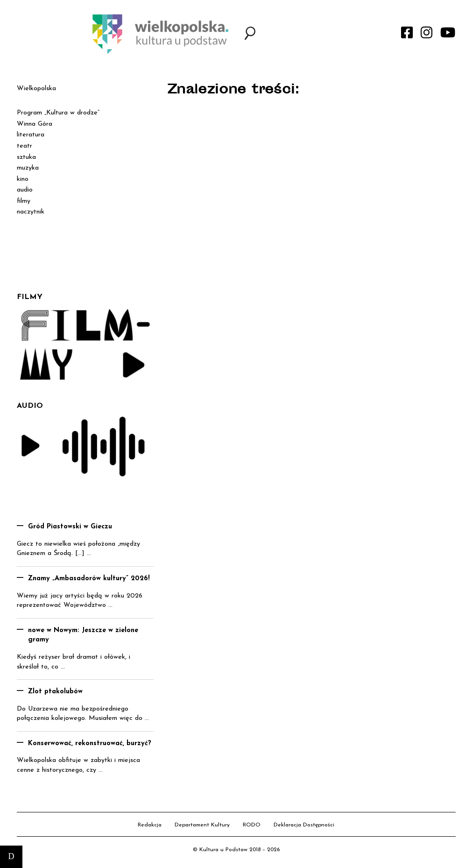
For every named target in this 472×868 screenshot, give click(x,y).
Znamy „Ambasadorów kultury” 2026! (89, 579)
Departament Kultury (202, 825)
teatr (25, 146)
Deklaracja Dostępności (304, 825)
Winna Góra (35, 124)
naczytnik (31, 212)
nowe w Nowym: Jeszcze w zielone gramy (83, 635)
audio (25, 190)
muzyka (28, 168)
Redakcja (150, 825)
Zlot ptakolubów (55, 692)
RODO (252, 825)
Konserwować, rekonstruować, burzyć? (90, 743)
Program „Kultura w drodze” (58, 113)
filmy (24, 201)
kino (23, 179)
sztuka (26, 157)
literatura (31, 135)
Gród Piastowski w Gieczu (70, 527)
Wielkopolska (36, 89)
